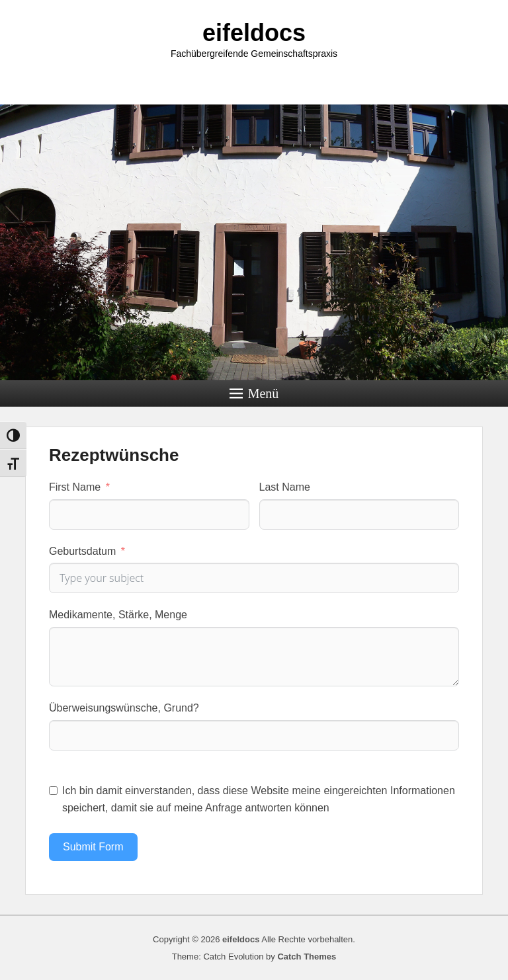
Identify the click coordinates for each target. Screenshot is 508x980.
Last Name (285, 487)
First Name (75, 487)
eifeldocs (254, 33)
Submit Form (93, 847)
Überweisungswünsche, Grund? (124, 708)
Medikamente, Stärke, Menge (118, 615)
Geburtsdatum (82, 551)
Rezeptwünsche (114, 455)
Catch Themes (307, 957)
